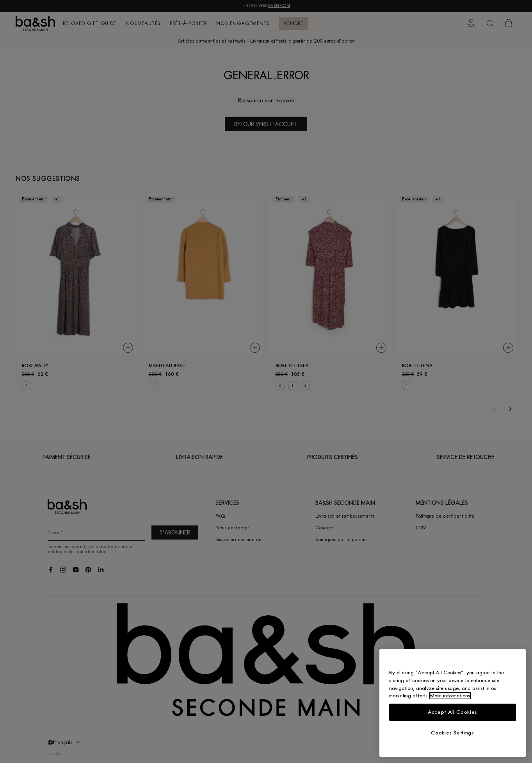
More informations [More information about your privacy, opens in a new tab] (450, 696)
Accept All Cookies (453, 712)
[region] (453, 703)
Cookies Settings (453, 733)
